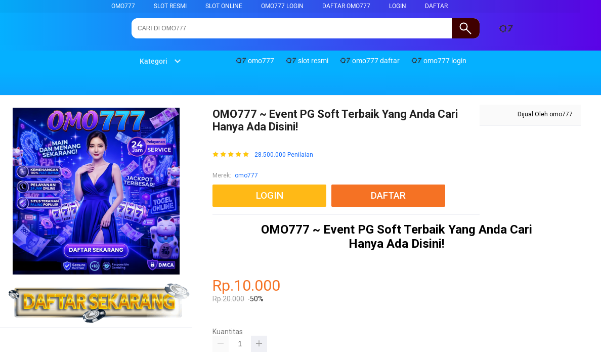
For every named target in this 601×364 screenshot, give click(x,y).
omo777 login (282, 6)
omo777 (123, 6)
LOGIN (398, 6)
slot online (224, 6)
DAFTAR (436, 6)
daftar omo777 (346, 6)
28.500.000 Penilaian (284, 155)
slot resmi (170, 6)
